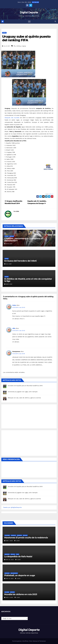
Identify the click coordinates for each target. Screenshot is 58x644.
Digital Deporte (29, 12)
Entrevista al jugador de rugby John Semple (23, 392)
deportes (19, 535)
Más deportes (14, 573)
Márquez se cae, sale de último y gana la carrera (24, 398)
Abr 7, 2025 (9, 541)
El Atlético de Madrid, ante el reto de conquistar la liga (28, 280)
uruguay (24, 46)
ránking (18, 46)
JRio (14, 328)
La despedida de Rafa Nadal (18, 556)
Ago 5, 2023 (9, 597)
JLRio (17, 211)
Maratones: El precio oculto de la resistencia (26, 538)
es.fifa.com (51, 194)
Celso (14, 305)
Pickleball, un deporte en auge (20, 575)
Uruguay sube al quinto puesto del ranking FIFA (26, 38)
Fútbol (4, 33)
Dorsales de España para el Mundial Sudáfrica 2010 (25, 386)
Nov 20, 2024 (10, 560)
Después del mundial (12, 118)
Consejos (13, 535)
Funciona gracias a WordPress (20, 641)
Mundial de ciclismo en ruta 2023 (21, 594)
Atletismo (7, 535)
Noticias (12, 236)
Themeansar (42, 641)
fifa (15, 46)
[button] (55, 21)
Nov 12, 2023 (10, 579)
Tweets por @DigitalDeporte (12, 507)
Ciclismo (7, 592)
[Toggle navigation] (29, 21)
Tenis (17, 554)
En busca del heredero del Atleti (20, 261)
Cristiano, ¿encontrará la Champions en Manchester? (24, 240)
